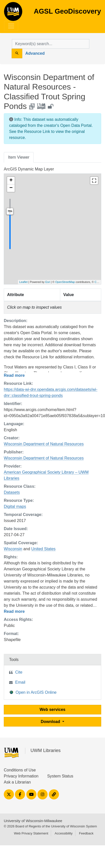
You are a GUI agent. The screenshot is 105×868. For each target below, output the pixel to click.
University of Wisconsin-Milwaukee (33, 821)
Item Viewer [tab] (19, 157)
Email (20, 682)
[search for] (51, 44)
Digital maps (15, 507)
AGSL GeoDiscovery (13, 13)
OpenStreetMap (65, 282)
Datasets (12, 492)
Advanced (35, 53)
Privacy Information (21, 776)
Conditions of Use (20, 770)
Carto (98, 282)
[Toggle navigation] (11, 26)
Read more (14, 375)
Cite (19, 672)
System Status (60, 776)
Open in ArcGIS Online (33, 692)
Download (51, 722)
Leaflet (23, 282)
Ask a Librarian (17, 782)
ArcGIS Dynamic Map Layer (29, 169)
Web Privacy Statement (31, 833)
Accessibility (64, 833)
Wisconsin (13, 549)
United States (44, 549)
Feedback (86, 833)
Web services (53, 710)
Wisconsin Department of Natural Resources (44, 444)
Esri (48, 282)
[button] (11, 181)
